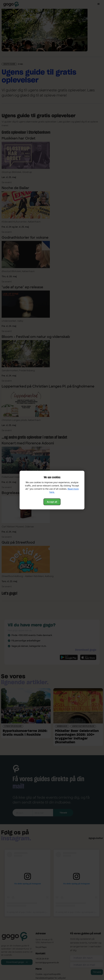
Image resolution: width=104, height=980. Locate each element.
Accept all (52, 502)
